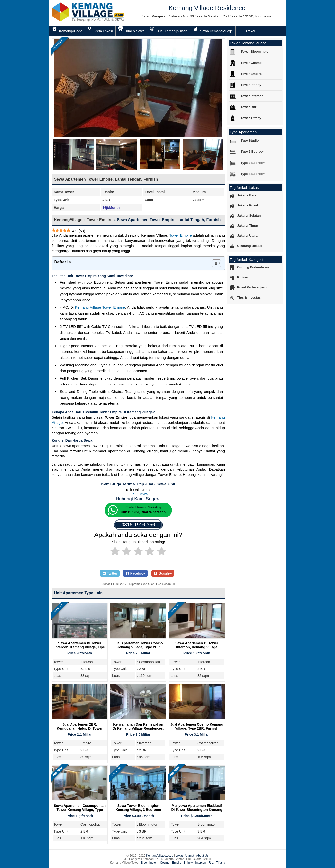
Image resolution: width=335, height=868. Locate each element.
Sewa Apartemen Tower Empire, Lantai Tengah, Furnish (106, 179)
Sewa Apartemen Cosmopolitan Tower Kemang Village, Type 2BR (80, 810)
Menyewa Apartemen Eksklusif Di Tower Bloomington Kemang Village (197, 810)
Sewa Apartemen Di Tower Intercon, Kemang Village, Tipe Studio (80, 647)
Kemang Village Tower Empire (100, 307)
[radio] (115, 552)
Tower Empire (100, 220)
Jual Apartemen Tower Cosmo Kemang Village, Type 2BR (138, 645)
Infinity (188, 863)
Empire (177, 863)
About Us (202, 856)
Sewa (143, 494)
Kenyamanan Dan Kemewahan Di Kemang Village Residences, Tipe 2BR (138, 728)
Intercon (201, 863)
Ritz (211, 863)
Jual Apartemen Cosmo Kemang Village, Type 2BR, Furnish (197, 726)
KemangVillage (68, 220)
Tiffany (220, 863)
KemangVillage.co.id (160, 856)
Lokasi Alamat (185, 856)
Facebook (135, 573)
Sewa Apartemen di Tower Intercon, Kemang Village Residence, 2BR (197, 647)
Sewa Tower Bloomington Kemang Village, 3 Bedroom (138, 808)
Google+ (163, 573)
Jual (132, 494)
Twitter (110, 573)
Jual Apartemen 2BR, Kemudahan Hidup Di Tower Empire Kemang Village (80, 728)
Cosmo (165, 863)
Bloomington (149, 863)
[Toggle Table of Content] (214, 263)
